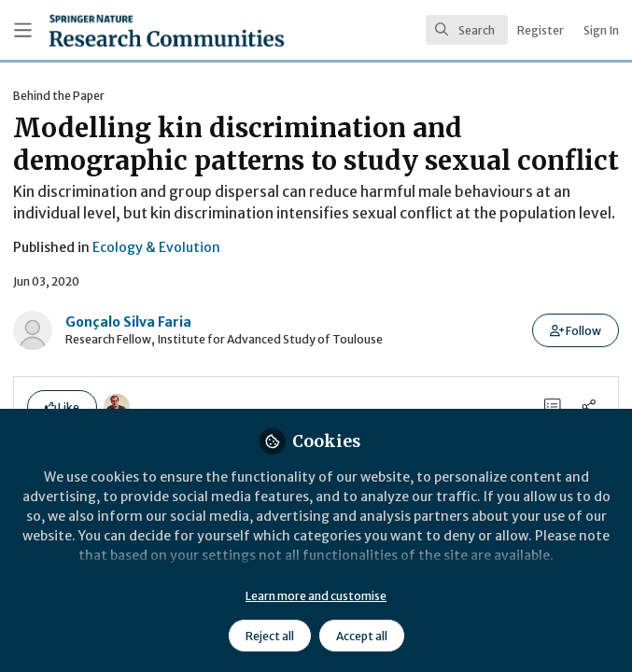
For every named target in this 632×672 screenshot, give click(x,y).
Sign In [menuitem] (601, 30)
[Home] (123, 30)
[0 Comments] (553, 406)
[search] (467, 30)
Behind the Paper (59, 96)
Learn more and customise (316, 596)
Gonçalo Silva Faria (128, 322)
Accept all (362, 636)
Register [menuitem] (541, 30)
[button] (576, 330)
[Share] (589, 406)
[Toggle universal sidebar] (23, 30)
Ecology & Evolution (156, 247)
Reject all (270, 636)
